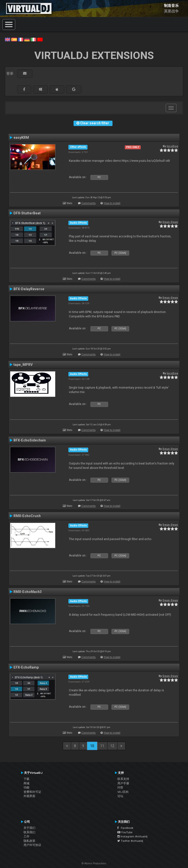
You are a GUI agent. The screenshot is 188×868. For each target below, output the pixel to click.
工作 (26, 836)
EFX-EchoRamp (26, 667)
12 (112, 746)
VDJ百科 (123, 792)
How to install (112, 203)
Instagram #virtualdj (132, 836)
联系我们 (29, 832)
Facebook (125, 828)
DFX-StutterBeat (27, 213)
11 (102, 746)
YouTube (125, 832)
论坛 (120, 796)
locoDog (172, 146)
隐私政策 (29, 841)
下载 (26, 779)
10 (92, 746)
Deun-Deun (170, 222)
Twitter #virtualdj (130, 841)
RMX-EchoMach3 (28, 592)
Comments (88, 203)
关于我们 (29, 828)
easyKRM (21, 138)
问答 (120, 787)
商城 (26, 783)
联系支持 (123, 779)
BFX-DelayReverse (29, 289)
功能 (26, 787)
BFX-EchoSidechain (30, 440)
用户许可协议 (32, 845)
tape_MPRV (23, 365)
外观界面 (29, 796)
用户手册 (123, 783)
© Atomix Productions (94, 863)
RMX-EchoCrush (27, 516)
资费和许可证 (32, 792)
